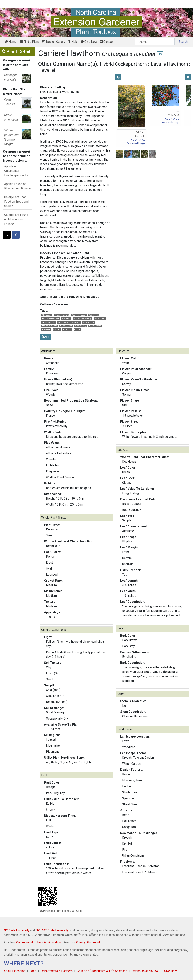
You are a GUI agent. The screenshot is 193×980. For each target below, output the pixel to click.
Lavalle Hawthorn (169, 64)
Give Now (89, 42)
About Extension (15, 971)
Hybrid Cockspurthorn (123, 64)
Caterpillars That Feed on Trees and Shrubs (16, 202)
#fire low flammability (82, 319)
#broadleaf (46, 329)
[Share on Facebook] (16, 235)
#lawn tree (66, 319)
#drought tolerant (62, 315)
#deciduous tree (48, 322)
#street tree (94, 315)
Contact (107, 42)
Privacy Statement (88, 942)
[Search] (155, 42)
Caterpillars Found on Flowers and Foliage (16, 219)
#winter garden (66, 326)
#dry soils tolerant (49, 326)
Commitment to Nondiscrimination (39, 942)
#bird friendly (88, 322)
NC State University (17, 930)
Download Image (136, 143)
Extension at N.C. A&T (146, 971)
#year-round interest (50, 319)
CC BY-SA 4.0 (138, 140)
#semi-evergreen (79, 315)
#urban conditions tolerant (69, 322)
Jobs (33, 971)
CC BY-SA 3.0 (172, 119)
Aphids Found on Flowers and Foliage (18, 186)
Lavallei (47, 70)
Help (73, 42)
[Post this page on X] (7, 235)
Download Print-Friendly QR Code (61, 911)
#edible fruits (100, 319)
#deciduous (47, 315)
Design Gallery (54, 42)
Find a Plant (29, 42)
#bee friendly (81, 326)
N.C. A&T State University (52, 930)
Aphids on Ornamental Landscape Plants (16, 171)
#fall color (67, 329)
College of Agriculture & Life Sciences (102, 971)
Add (45, 337)
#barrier (57, 329)
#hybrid (77, 329)
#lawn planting (95, 326)
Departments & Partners (57, 971)
